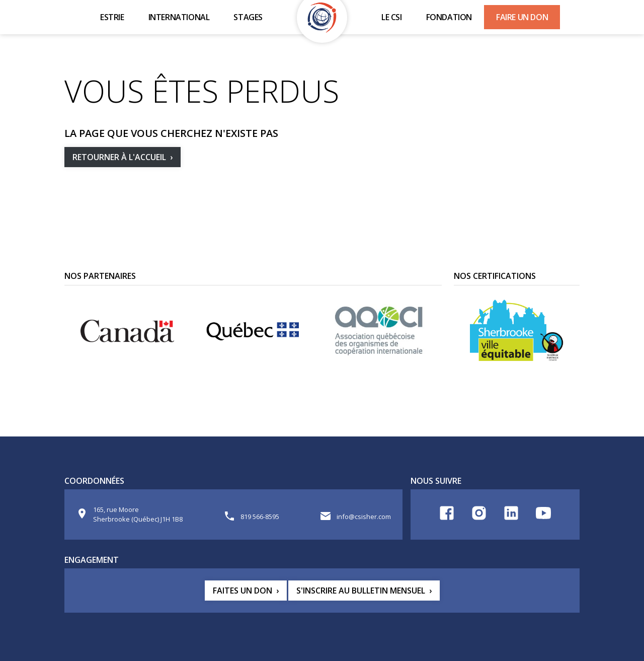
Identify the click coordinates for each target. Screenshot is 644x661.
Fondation (449, 17)
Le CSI (392, 17)
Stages (248, 17)
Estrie (112, 17)
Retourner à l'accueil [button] (119, 157)
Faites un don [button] (243, 591)
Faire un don (522, 17)
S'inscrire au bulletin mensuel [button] (361, 591)
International (179, 17)
